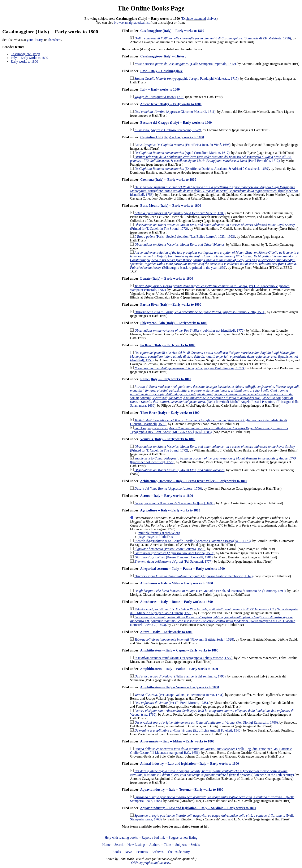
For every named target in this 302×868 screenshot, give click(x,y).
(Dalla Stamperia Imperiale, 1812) (185, 64)
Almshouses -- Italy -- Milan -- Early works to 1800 (176, 583)
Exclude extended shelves (199, 19)
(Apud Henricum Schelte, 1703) (180, 213)
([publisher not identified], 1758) (214, 191)
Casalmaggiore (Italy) (25, 54)
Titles (168, 845)
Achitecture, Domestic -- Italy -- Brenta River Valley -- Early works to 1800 (194, 481)
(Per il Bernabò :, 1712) (211, 159)
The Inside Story (179, 852)
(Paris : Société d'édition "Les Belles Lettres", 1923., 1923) (185, 237)
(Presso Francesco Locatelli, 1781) (174, 557)
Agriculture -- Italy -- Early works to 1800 (170, 510)
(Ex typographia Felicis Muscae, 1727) (183, 658)
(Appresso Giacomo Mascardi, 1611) (175, 112)
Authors (155, 845)
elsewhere (55, 40)
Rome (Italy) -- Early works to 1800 (166, 379)
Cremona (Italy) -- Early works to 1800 (168, 180)
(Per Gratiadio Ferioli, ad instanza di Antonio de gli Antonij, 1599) (210, 591)
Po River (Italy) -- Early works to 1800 (168, 345)
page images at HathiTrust (156, 537)
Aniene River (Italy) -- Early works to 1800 (171, 104)
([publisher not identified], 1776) (189, 330)
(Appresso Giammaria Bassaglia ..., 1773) (193, 541)
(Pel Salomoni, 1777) (173, 561)
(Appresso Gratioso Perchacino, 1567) (193, 576)
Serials (195, 845)
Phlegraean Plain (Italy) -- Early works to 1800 (174, 323)
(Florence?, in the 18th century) (212, 773)
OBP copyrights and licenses (150, 863)
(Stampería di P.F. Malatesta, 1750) (213, 38)
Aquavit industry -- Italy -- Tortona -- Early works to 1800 (182, 790)
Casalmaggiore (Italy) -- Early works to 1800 (172, 31)
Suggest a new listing (183, 838)
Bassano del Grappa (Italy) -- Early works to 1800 (176, 123)
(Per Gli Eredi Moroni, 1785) (171, 703)
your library (35, 40)
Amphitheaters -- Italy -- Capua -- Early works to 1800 (179, 650)
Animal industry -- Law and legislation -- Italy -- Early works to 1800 (189, 764)
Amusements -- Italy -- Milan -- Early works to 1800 (177, 741)
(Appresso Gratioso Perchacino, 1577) (168, 130)
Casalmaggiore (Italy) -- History (163, 56)
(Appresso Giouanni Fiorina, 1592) (174, 553)
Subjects (181, 845)
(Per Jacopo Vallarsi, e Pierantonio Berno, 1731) (179, 695)
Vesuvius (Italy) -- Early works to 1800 (168, 439)
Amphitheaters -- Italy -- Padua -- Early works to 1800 (179, 669)
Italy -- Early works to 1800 (29, 58)
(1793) (159, 97)
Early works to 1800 (24, 62)
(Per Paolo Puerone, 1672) (189, 368)
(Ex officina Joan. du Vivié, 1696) (182, 145)
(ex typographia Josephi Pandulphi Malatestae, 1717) (186, 78)
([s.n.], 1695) (174, 503)
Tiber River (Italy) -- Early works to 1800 (170, 413)
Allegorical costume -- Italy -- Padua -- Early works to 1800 (182, 569)
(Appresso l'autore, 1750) (168, 488)
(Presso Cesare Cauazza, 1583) (170, 549)
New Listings (137, 845)
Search (119, 845)
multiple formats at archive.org (159, 533)
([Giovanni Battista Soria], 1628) (184, 639)
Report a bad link (153, 838)
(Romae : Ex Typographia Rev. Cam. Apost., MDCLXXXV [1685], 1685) (209, 430)
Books (117, 852)
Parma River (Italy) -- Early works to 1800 (171, 304)
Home (106, 845)
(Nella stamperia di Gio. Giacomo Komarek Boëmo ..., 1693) (213, 621)
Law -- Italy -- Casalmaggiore (161, 71)
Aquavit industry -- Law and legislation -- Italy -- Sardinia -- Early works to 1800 (198, 808)
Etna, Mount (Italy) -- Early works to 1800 (171, 206)
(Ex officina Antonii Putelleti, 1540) (188, 730)
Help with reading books (121, 838)
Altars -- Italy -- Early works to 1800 (166, 632)
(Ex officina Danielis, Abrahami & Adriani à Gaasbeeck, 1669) (202, 169)
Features (142, 852)
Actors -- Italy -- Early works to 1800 (167, 496)
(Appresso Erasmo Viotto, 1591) (200, 312)
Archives (158, 852)
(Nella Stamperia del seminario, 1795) (180, 676)
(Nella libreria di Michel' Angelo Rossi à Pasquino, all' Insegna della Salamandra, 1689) (215, 396)
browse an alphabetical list (132, 23)
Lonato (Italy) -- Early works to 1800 (167, 278)
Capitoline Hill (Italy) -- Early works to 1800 (172, 137)
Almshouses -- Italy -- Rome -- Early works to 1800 (176, 602)
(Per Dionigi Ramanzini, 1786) (206, 722)
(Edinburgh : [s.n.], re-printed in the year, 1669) (214, 260)
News (129, 852)
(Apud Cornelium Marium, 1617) (182, 153)
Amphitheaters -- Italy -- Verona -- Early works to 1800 (180, 687)
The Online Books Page (151, 8)
